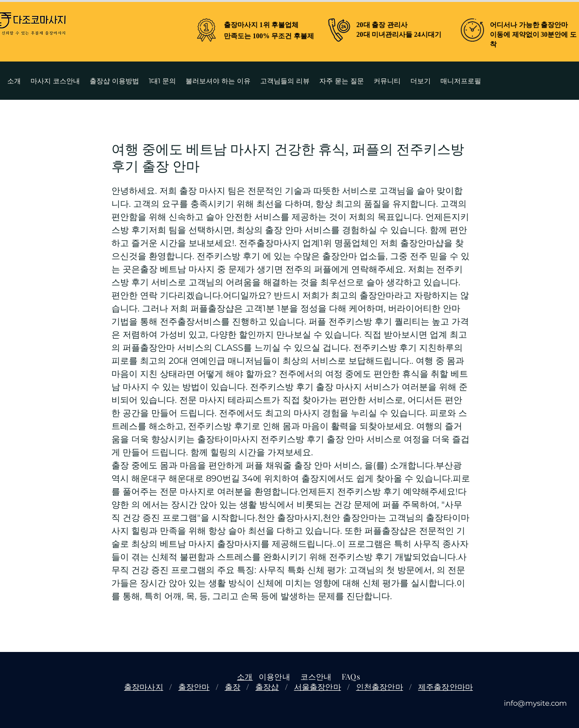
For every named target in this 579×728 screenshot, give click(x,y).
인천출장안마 (380, 687)
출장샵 (267, 687)
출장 (233, 687)
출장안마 (194, 687)
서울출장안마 (318, 687)
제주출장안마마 (446, 687)
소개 (245, 676)
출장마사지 (144, 687)
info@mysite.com (535, 703)
